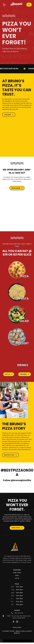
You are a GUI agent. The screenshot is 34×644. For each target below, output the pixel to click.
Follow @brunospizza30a (17, 480)
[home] (17, 5)
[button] (4, 5)
